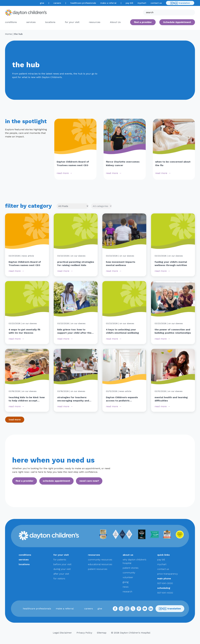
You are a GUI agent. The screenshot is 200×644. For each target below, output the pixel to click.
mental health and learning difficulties (171, 399)
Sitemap (102, 633)
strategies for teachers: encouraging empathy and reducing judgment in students (73, 399)
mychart (142, 3)
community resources (100, 560)
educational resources (100, 564)
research (127, 592)
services (31, 22)
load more (15, 420)
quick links (164, 555)
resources (95, 22)
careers (57, 3)
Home (8, 34)
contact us (156, 3)
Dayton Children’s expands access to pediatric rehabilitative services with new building (122, 399)
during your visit (62, 569)
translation (180, 3)
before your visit (62, 564)
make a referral (108, 3)
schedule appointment (56, 481)
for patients (60, 560)
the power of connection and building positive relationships (173, 331)
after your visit (61, 574)
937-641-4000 (165, 593)
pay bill (129, 3)
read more (63, 173)
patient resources (98, 569)
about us (128, 555)
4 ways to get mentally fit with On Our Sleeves (24, 331)
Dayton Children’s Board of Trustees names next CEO (25, 264)
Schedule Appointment (177, 22)
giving (126, 582)
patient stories (131, 568)
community (129, 573)
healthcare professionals (83, 3)
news (126, 587)
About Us (115, 22)
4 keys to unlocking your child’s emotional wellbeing (122, 331)
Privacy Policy (84, 633)
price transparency (168, 574)
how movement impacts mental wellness (121, 264)
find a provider (143, 22)
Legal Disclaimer (62, 633)
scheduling (164, 588)
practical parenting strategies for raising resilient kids (76, 264)
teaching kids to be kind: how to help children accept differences (27, 399)
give (42, 3)
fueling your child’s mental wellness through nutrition (171, 264)
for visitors (59, 579)
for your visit (72, 22)
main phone (164, 579)
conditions (11, 22)
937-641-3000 (165, 583)
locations (50, 22)
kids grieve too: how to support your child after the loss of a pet (74, 331)
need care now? (89, 481)
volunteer (128, 577)
